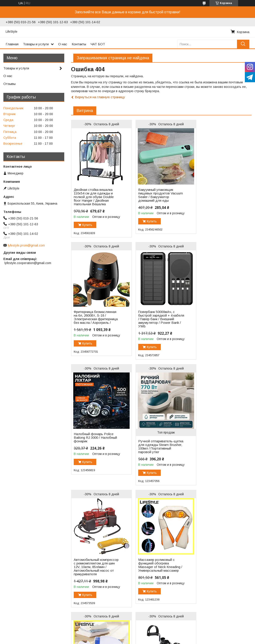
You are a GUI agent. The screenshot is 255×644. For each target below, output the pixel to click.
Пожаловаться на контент (113, 640)
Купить (87, 225)
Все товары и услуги (233, 617)
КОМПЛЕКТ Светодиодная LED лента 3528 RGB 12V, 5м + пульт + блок (218, 567)
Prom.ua (147, 632)
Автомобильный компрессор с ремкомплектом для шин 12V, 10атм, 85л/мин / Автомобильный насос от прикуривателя (94, 447)
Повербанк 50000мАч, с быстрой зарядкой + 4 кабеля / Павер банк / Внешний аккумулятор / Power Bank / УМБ (92, 319)
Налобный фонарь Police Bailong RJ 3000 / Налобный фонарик (155, 315)
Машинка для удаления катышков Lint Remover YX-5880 (218, 441)
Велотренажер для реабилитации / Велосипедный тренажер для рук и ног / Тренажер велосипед (93, 571)
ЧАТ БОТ (98, 44)
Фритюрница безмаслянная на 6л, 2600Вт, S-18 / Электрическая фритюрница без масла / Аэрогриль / (218, 197)
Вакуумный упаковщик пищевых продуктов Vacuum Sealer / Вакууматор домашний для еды (157, 197)
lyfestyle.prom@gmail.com (26, 245)
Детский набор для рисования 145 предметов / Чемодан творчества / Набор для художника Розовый (157, 571)
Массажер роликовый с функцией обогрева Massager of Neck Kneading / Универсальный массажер (156, 443)
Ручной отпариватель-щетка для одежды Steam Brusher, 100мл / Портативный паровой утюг (218, 324)
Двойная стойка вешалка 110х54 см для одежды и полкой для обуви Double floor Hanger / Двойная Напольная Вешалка (94, 197)
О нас (63, 44)
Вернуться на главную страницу (100, 97)
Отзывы (9, 84)
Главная (12, 44)
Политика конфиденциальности (151, 640)
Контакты (79, 44)
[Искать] (243, 44)
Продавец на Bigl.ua (128, 636)
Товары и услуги (36, 44)
